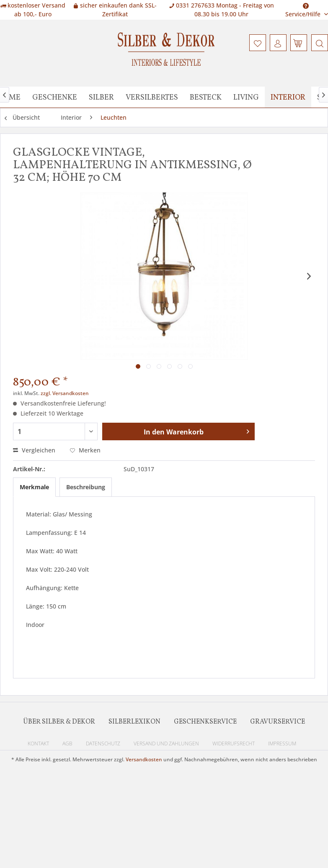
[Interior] (288, 97)
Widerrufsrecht (234, 743)
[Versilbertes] (152, 97)
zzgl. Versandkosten (65, 393)
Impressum (282, 743)
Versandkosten (144, 759)
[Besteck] (206, 97)
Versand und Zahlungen (166, 743)
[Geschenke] (55, 97)
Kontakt (38, 743)
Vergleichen (34, 450)
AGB (67, 743)
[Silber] (101, 97)
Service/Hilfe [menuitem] (304, 7)
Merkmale (34, 487)
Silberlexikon (134, 722)
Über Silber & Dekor (59, 722)
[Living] (246, 97)
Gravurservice (278, 722)
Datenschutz (103, 743)
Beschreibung (86, 487)
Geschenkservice (205, 722)
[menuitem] (319, 43)
